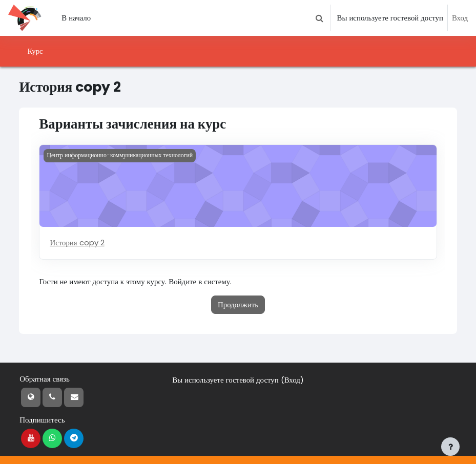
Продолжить (238, 304)
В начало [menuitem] (76, 18)
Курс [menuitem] (35, 51)
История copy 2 (77, 242)
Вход (460, 18)
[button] (319, 18)
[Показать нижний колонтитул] (450, 447)
